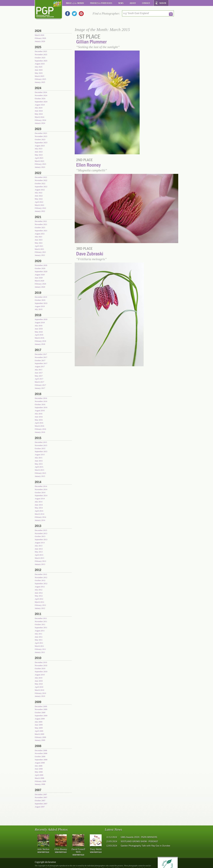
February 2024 (40, 120)
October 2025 (40, 58)
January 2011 (40, 652)
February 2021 (40, 252)
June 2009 (39, 725)
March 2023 (39, 161)
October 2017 (40, 360)
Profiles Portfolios (101, 3)
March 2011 (39, 646)
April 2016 (39, 423)
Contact (146, 3)
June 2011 (39, 637)
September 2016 (41, 407)
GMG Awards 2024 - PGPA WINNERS (139, 837)
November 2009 (41, 709)
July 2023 (39, 149)
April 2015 (39, 467)
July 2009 (39, 722)
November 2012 (41, 577)
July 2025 (39, 67)
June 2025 (39, 70)
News (121, 3)
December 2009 (41, 706)
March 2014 (39, 514)
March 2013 (39, 558)
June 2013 (39, 549)
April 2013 (39, 555)
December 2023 (41, 133)
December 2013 (41, 530)
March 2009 (39, 734)
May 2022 (39, 199)
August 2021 (40, 234)
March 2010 (39, 690)
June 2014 (39, 505)
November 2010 (41, 665)
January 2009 (40, 740)
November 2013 (41, 533)
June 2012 (39, 593)
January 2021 (40, 255)
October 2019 (40, 300)
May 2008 (39, 772)
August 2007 (40, 807)
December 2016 (41, 398)
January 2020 (40, 287)
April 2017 (39, 379)
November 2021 (41, 224)
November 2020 (41, 265)
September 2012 (41, 583)
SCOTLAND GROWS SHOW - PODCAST (139, 841)
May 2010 (39, 684)
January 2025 (40, 82)
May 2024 (39, 114)
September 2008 (41, 760)
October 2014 (40, 492)
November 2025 (41, 54)
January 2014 (40, 520)
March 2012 (39, 602)
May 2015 (39, 464)
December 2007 (41, 794)
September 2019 (41, 303)
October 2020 (40, 268)
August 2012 (40, 587)
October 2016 (40, 404)
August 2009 (40, 719)
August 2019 (40, 306)
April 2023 (39, 158)
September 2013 (41, 539)
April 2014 (39, 511)
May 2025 (39, 73)
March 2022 (39, 205)
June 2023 (39, 152)
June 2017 (39, 373)
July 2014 (39, 502)
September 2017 (41, 363)
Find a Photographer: (106, 13)
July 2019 (39, 309)
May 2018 (39, 332)
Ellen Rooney (88, 165)
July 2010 (39, 678)
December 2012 (41, 574)
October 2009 (40, 712)
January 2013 (40, 564)
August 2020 (40, 275)
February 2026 (40, 38)
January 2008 (40, 784)
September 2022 (41, 187)
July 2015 (39, 458)
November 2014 (41, 489)
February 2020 (40, 284)
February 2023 (40, 164)
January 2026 (40, 41)
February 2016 (40, 429)
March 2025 (39, 76)
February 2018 (40, 341)
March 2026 (39, 35)
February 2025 (40, 79)
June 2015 (39, 461)
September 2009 (41, 716)
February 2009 (40, 737)
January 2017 (40, 388)
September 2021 (41, 231)
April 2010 (39, 687)
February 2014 (40, 517)
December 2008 (41, 750)
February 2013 (40, 561)
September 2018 (41, 319)
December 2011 (41, 618)
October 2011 (40, 624)
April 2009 (39, 731)
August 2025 (40, 64)
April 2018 (39, 335)
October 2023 (40, 139)
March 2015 (39, 470)
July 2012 (39, 590)
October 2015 (40, 448)
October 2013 (40, 536)
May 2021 (39, 243)
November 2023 (41, 136)
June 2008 (39, 769)
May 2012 (39, 596)
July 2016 (39, 414)
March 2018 (39, 338)
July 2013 (39, 546)
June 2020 (39, 278)
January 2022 (40, 211)
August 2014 (40, 499)
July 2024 (39, 108)
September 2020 (41, 271)
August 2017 (40, 366)
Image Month (75, 3)
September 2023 (41, 143)
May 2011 (39, 640)
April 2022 (39, 202)
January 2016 (40, 432)
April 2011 (39, 643)
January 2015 (40, 476)
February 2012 (40, 605)
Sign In (163, 3)
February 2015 (40, 473)
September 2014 (41, 495)
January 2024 (40, 123)
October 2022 (40, 183)
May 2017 (39, 376)
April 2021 (39, 246)
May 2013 (39, 552)
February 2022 (40, 208)
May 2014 (39, 508)
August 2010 (40, 675)
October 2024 (40, 98)
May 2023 (39, 155)
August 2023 (40, 146)
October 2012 (40, 580)
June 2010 (39, 681)
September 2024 (41, 102)
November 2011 (41, 621)
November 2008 (41, 753)
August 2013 (40, 543)
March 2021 (39, 249)
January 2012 (40, 608)
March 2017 (39, 382)
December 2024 (41, 92)
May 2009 (39, 728)
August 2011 (40, 631)
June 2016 (39, 417)
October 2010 (40, 668)
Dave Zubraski (90, 254)
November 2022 (41, 180)
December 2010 (41, 662)
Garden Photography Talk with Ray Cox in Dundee (145, 846)
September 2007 (41, 804)
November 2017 (41, 357)
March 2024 (39, 117)
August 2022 (40, 190)
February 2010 (40, 693)
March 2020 (39, 281)
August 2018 (40, 322)
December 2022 (41, 177)
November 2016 (41, 401)
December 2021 (41, 221)
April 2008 (39, 775)
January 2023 (40, 167)
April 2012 (39, 599)
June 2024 (39, 111)
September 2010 (41, 672)
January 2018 (40, 344)
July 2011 (38, 634)
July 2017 (39, 370)
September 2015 (41, 451)
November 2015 (41, 445)
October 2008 (40, 756)
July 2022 (39, 193)
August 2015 (40, 455)
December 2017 (41, 354)
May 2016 (39, 420)
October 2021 (40, 227)
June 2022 (39, 196)
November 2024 (41, 95)
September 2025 (41, 61)
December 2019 (41, 297)
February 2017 (40, 385)
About (133, 3)
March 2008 (39, 778)
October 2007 (40, 800)
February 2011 (40, 649)
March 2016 (39, 426)
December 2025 (41, 51)
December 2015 (41, 442)
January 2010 (40, 696)
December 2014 (41, 486)
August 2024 (40, 105)
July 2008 (39, 766)
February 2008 (40, 781)
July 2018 (39, 326)
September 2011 (41, 628)
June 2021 (39, 240)
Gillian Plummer (91, 42)
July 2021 (39, 237)
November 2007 (41, 797)
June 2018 (39, 329)
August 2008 (40, 763)
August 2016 (40, 411)
